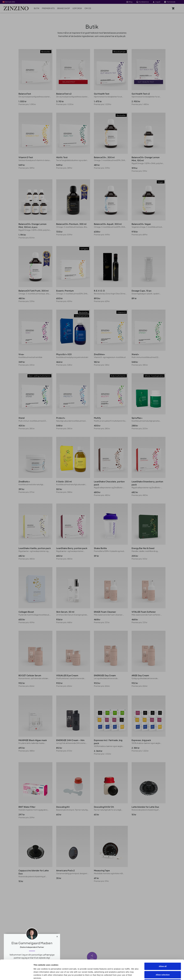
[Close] (57, 936)
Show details (145, 975)
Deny (163, 963)
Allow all (163, 946)
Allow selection (163, 955)
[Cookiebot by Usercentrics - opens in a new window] (17, 975)
